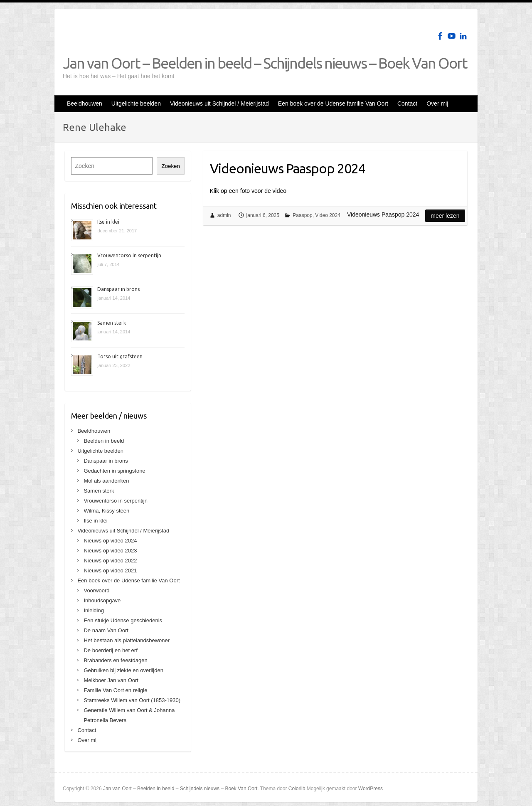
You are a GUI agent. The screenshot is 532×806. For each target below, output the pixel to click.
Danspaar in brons (118, 289)
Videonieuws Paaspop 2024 (288, 168)
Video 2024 (328, 215)
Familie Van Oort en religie (115, 690)
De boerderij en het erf (110, 650)
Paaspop (302, 215)
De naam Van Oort (106, 630)
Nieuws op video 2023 (110, 551)
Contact (407, 104)
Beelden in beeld (104, 441)
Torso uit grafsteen (120, 356)
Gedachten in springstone (114, 471)
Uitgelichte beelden (136, 104)
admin (224, 215)
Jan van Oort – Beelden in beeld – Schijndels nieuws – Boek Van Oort (265, 63)
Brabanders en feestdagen (115, 660)
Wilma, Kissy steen (106, 511)
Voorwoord (96, 590)
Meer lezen (445, 216)
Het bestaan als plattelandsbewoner (127, 640)
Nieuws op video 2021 (110, 571)
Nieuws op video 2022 (110, 561)
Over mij (437, 104)
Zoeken (170, 166)
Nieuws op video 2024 (110, 541)
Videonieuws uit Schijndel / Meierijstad (219, 104)
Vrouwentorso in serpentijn (129, 255)
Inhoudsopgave (102, 600)
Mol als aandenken (106, 481)
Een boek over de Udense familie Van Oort (333, 104)
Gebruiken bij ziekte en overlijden (123, 670)
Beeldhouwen (85, 104)
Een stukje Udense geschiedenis (123, 620)
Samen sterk (112, 323)
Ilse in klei (108, 222)
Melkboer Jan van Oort (111, 680)
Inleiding (94, 610)
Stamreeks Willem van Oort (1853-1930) (132, 700)
